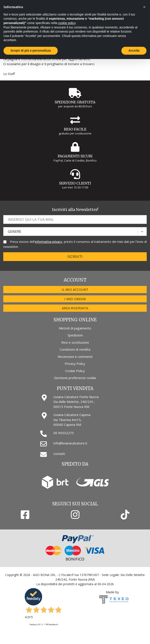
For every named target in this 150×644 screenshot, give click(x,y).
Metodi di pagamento (75, 328)
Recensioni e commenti (75, 357)
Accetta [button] (134, 50)
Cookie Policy (75, 371)
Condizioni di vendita (75, 349)
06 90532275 (64, 433)
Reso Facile (75, 129)
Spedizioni (75, 335)
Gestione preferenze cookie (75, 378)
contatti (59, 454)
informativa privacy (49, 242)
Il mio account (75, 289)
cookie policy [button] (67, 23)
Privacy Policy (75, 364)
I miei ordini (75, 299)
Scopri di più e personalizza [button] (31, 50)
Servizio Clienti (75, 183)
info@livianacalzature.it (70, 443)
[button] (144, 7)
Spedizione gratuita (75, 102)
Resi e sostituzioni (75, 342)
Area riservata (75, 308)
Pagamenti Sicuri (75, 156)
